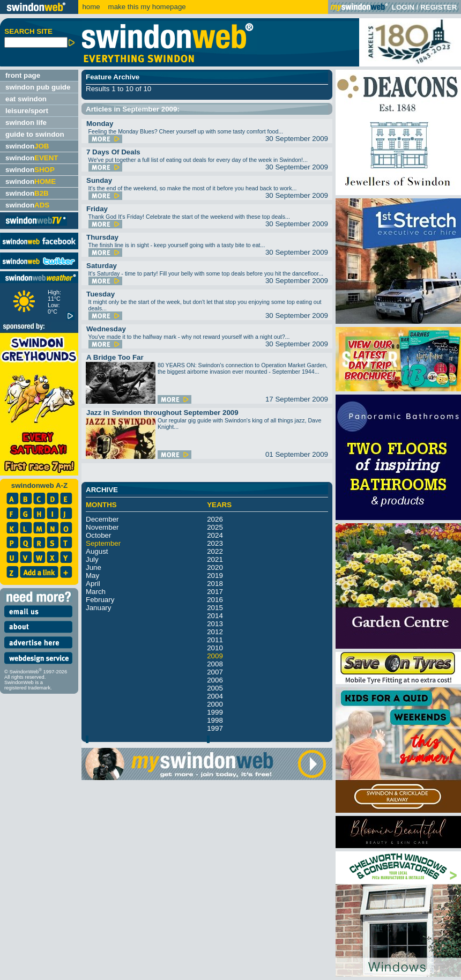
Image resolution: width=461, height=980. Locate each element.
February (100, 600)
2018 (215, 584)
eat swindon (26, 99)
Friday (97, 209)
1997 (215, 728)
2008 (215, 664)
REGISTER (438, 7)
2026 (215, 519)
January (98, 608)
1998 (215, 720)
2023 (215, 543)
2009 (215, 656)
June (94, 567)
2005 (215, 688)
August (97, 551)
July (92, 559)
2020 (215, 567)
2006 (215, 680)
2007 (215, 672)
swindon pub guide (38, 87)
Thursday (102, 237)
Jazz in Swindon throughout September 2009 (162, 413)
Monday (100, 124)
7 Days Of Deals (113, 152)
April (93, 584)
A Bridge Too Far (115, 357)
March (96, 592)
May (92, 576)
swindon (27, 146)
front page (23, 75)
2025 (215, 527)
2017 (215, 592)
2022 (215, 551)
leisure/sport (27, 111)
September (103, 543)
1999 (215, 712)
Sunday (99, 180)
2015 (215, 608)
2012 (215, 632)
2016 (215, 600)
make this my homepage (146, 7)
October (98, 535)
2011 (215, 640)
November (102, 527)
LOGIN (403, 7)
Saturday (102, 266)
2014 (215, 616)
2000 (215, 704)
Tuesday (101, 294)
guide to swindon (35, 134)
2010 (215, 648)
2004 (215, 696)
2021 (215, 559)
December (102, 519)
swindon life (26, 122)
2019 (215, 576)
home (91, 7)
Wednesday (106, 329)
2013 (215, 624)
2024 (215, 535)
